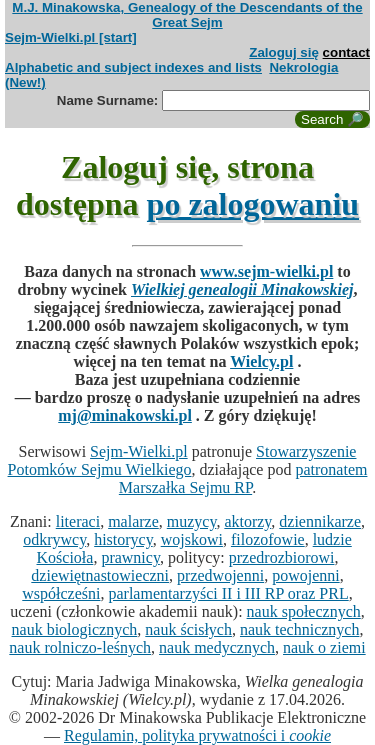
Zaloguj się (284, 52)
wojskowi (192, 539)
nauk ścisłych (188, 629)
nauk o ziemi (324, 647)
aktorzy (247, 521)
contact (346, 52)
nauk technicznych (300, 629)
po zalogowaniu (253, 204)
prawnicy (130, 557)
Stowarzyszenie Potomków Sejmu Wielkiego (182, 460)
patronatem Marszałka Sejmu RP (243, 478)
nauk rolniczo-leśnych (80, 647)
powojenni (306, 575)
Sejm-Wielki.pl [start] (71, 37)
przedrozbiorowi (282, 557)
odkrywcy (54, 539)
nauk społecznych (304, 611)
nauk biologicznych (75, 629)
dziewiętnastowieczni (100, 575)
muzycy (192, 521)
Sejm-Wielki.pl (139, 451)
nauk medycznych (217, 647)
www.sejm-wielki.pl (266, 271)
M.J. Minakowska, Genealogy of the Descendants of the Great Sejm (187, 15)
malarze (133, 521)
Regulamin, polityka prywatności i (197, 735)
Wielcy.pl (261, 361)
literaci (78, 521)
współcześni (61, 593)
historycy (123, 539)
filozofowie (268, 539)
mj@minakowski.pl (125, 415)
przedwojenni (220, 575)
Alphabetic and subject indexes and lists (133, 67)
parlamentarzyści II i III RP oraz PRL (228, 593)
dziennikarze (320, 521)
